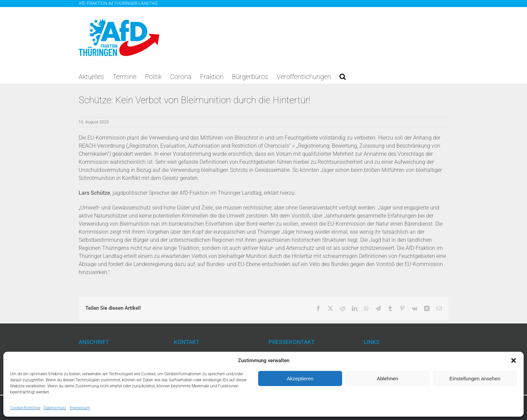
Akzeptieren (300, 378)
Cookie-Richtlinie (25, 408)
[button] (514, 360)
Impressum (80, 408)
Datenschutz (55, 408)
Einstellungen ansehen (475, 378)
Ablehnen (387, 378)
